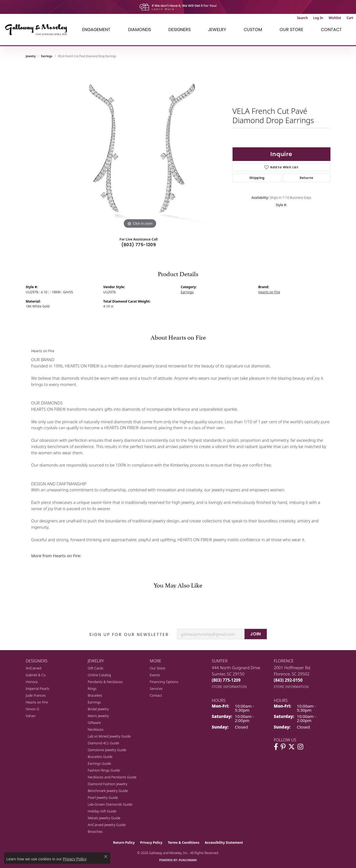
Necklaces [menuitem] (96, 729)
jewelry (31, 56)
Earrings (47, 56)
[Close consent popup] (106, 857)
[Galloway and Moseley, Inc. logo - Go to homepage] (38, 30)
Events (155, 675)
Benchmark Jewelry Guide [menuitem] (108, 791)
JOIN (256, 634)
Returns (307, 178)
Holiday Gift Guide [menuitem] (102, 811)
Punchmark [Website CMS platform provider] (188, 860)
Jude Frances (36, 695)
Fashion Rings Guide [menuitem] (104, 770)
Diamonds (140, 30)
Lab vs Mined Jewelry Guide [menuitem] (109, 736)
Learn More (163, 9)
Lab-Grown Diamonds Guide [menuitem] (110, 804)
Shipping (257, 178)
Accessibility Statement (224, 843)
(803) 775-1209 (139, 245)
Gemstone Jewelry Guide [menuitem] (107, 750)
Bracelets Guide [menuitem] (100, 757)
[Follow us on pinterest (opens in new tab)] (283, 747)
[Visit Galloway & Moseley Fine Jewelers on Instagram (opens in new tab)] (300, 747)
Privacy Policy (151, 843)
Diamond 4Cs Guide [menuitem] (104, 743)
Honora (32, 682)
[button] (302, 18)
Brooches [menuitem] (95, 832)
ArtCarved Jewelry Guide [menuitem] (107, 825)
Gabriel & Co (36, 675)
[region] (140, 148)
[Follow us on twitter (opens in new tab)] (292, 747)
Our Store (158, 668)
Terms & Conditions (184, 843)
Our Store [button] (291, 30)
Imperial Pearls (38, 689)
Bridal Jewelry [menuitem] (98, 709)
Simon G (32, 709)
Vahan (31, 716)
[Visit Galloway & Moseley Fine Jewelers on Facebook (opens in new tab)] (276, 747)
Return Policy (124, 843)
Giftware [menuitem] (95, 723)
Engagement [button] (96, 30)
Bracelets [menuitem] (95, 695)
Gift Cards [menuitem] (96, 668)
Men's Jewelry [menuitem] (98, 716)
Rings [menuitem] (92, 689)
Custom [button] (253, 30)
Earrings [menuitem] (94, 702)
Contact (331, 30)
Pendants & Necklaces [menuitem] (105, 682)
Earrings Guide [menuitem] (100, 763)
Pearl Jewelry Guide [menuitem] (103, 797)
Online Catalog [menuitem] (100, 675)
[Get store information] (229, 687)
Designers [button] (179, 30)
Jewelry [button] (217, 30)
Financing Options (164, 682)
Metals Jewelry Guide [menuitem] (104, 818)
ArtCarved (34, 668)
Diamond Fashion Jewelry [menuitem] (108, 784)
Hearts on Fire (269, 292)
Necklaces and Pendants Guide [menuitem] (112, 777)
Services (156, 689)
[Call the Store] (226, 680)
